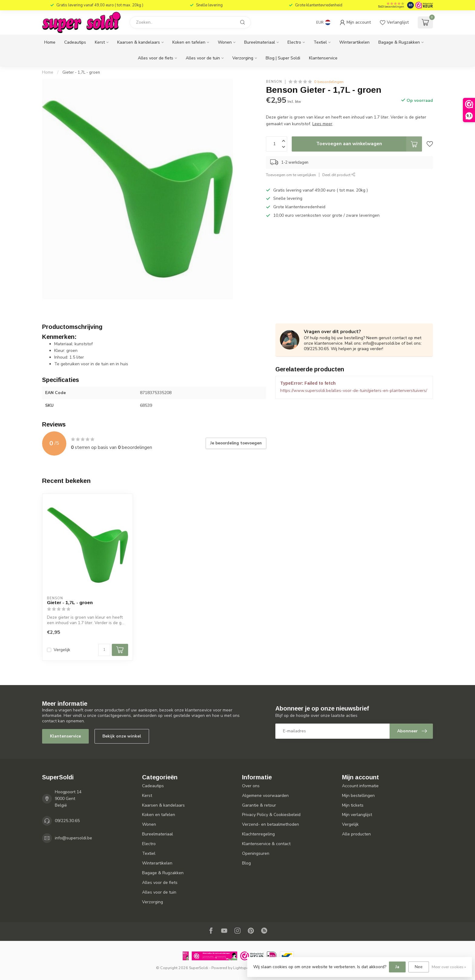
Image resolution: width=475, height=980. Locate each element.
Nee (419, 967)
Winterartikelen (354, 42)
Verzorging (243, 58)
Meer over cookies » (449, 967)
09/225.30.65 (67, 821)
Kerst (100, 42)
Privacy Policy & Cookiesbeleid (271, 815)
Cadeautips (75, 42)
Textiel (320, 42)
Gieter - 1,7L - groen (81, 72)
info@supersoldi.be (73, 838)
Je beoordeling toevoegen (236, 443)
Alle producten (356, 834)
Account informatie (360, 786)
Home (50, 42)
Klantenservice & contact (266, 844)
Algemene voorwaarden (265, 796)
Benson (274, 82)
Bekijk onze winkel (122, 736)
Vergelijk (62, 650)
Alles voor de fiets (156, 58)
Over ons (251, 786)
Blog (246, 863)
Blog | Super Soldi (283, 58)
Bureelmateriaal (260, 42)
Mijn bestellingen (358, 796)
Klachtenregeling (258, 834)
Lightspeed (243, 968)
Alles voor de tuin (203, 58)
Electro (294, 42)
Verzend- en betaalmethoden (271, 824)
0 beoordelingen (329, 82)
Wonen (225, 42)
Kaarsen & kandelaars (139, 42)
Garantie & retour (259, 805)
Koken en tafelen (189, 42)
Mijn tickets (353, 805)
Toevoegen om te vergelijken (291, 175)
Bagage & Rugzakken (399, 42)
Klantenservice (323, 58)
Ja (397, 967)
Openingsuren (256, 853)
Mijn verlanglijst (357, 815)
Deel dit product (339, 175)
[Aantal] (104, 650)
